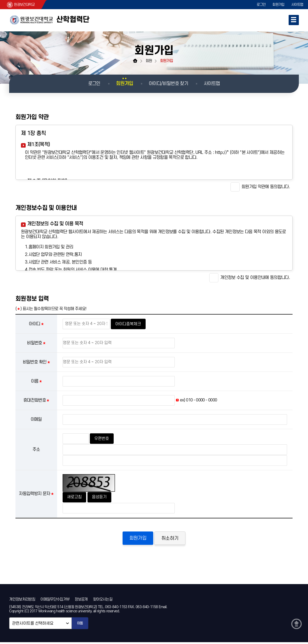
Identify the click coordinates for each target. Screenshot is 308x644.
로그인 (259, 5)
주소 (36, 450)
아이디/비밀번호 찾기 (168, 84)
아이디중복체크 (129, 324)
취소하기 (171, 539)
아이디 (34, 324)
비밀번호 (34, 343)
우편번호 (102, 439)
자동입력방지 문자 (34, 494)
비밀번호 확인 (35, 362)
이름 (35, 381)
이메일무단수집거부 (55, 600)
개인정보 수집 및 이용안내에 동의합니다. (250, 278)
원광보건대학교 (22, 5)
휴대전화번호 (35, 400)
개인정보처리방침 (22, 600)
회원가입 (277, 5)
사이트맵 (297, 5)
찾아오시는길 (103, 600)
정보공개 (81, 600)
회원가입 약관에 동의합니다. (260, 187)
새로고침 (75, 497)
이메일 (36, 419)
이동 (80, 625)
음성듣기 (101, 497)
